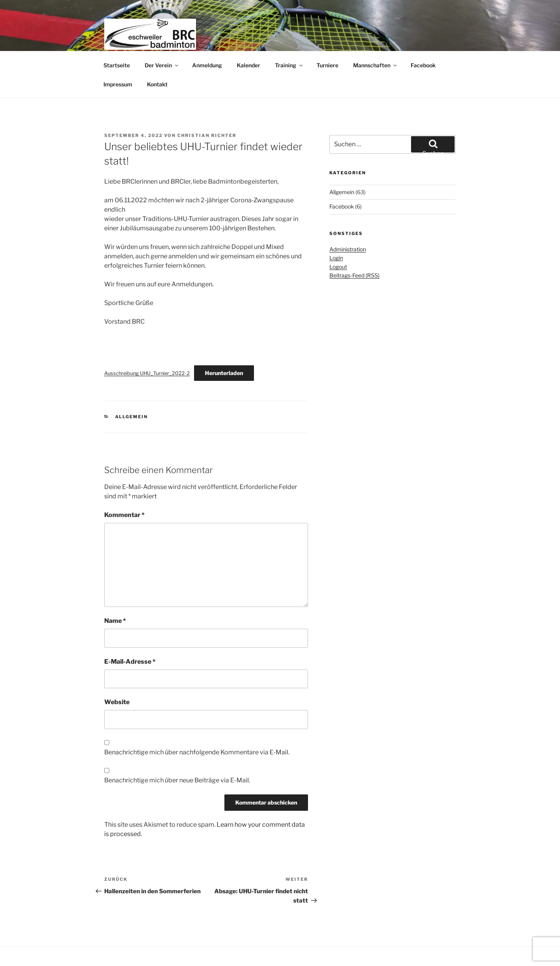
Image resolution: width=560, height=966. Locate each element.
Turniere (327, 65)
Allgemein (132, 417)
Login (336, 258)
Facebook (423, 65)
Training (289, 65)
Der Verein (162, 65)
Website (117, 702)
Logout (338, 267)
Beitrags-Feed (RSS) (354, 275)
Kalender (248, 65)
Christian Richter (207, 135)
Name (115, 621)
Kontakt (157, 84)
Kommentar (124, 515)
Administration (348, 249)
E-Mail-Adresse (130, 662)
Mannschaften (375, 65)
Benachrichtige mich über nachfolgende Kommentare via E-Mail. (197, 752)
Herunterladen (224, 373)
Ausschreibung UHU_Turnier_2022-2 (147, 373)
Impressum (118, 84)
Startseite (117, 65)
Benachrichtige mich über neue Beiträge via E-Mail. (177, 780)
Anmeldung (207, 65)
